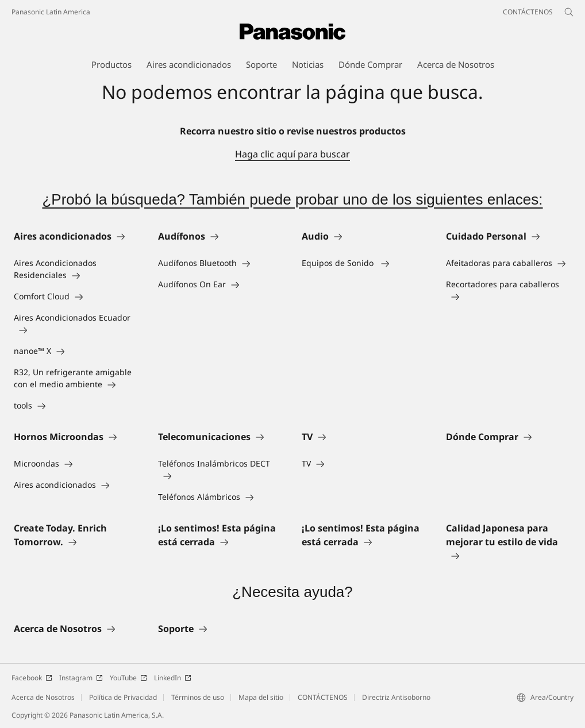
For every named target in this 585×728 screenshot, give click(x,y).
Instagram (81, 678)
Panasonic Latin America (51, 12)
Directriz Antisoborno (396, 697)
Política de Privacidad (123, 697)
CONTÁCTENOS (323, 697)
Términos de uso (198, 697)
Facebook (32, 678)
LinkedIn (173, 678)
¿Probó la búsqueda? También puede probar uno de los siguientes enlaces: (292, 199)
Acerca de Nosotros (43, 697)
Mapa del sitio (261, 697)
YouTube (128, 678)
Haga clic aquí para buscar (292, 154)
